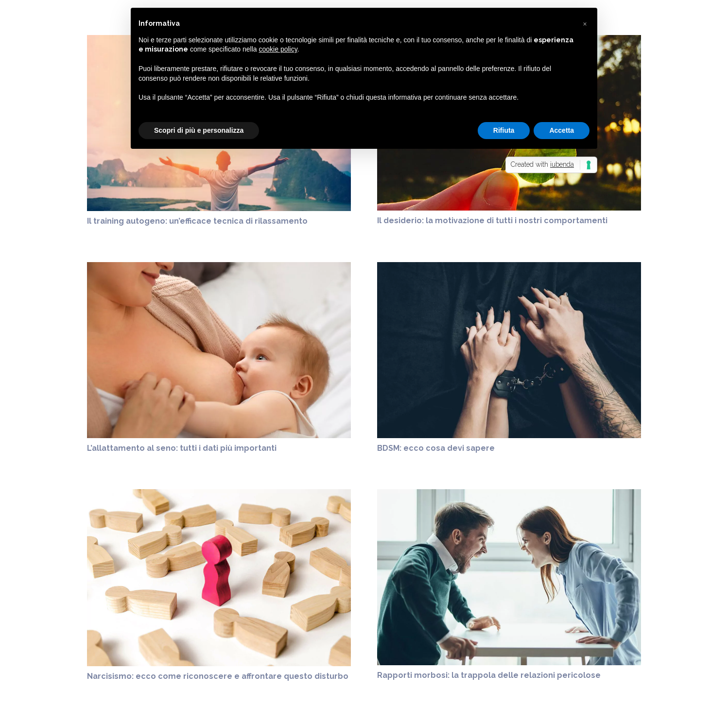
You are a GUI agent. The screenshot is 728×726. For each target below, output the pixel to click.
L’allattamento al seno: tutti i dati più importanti (182, 448)
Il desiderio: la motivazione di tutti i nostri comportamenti (492, 221)
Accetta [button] (562, 130)
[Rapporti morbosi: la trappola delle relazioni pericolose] (509, 495)
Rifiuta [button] (504, 130)
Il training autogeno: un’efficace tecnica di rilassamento (197, 221)
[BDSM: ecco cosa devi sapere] (509, 268)
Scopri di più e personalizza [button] (199, 130)
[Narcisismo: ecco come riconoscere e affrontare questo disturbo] (219, 495)
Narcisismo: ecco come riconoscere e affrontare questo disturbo (218, 676)
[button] (585, 23)
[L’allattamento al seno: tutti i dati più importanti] (219, 268)
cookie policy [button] (278, 49)
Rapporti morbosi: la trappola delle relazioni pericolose (489, 675)
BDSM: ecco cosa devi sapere (436, 448)
